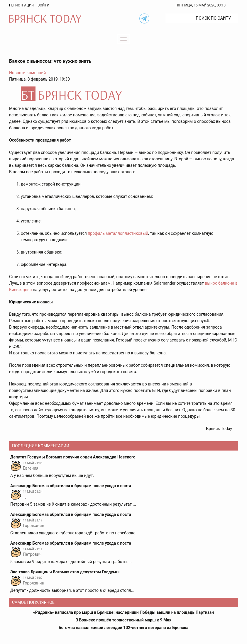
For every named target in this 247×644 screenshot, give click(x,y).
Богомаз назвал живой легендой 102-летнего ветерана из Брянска (124, 628)
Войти (43, 5)
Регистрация (21, 5)
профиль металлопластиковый (118, 233)
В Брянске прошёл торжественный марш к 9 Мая (123, 620)
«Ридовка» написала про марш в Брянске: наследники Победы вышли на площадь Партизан (124, 612)
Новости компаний (27, 73)
